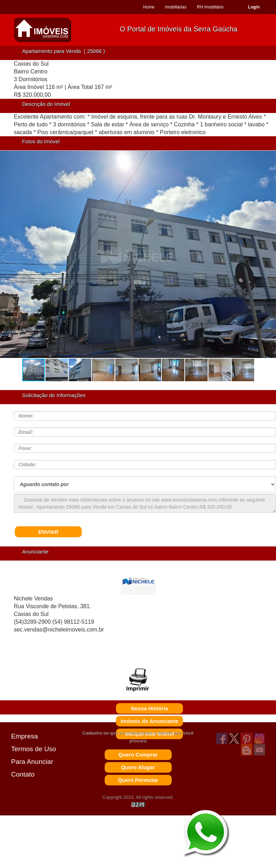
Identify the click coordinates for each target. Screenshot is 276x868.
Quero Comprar (138, 755)
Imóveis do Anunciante (149, 721)
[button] (268, 258)
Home (149, 7)
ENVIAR (48, 532)
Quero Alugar (138, 767)
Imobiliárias (176, 7)
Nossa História (149, 708)
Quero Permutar (138, 780)
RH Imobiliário (210, 7)
